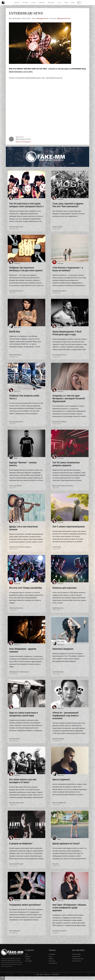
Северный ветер (53, 967)
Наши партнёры (76, 958)
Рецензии (51, 2)
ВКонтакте (28, 960)
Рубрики (42, 2)
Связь (66, 2)
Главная (17, 2)
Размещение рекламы (78, 962)
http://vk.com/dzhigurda (23, 142)
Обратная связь (76, 960)
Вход (73, 2)
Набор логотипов (77, 965)
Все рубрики (52, 958)
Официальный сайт (64, 18)
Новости (25, 2)
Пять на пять (52, 965)
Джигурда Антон (42, 18)
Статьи (34, 2)
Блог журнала (29, 965)
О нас (59, 2)
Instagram (28, 962)
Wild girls (51, 962)
